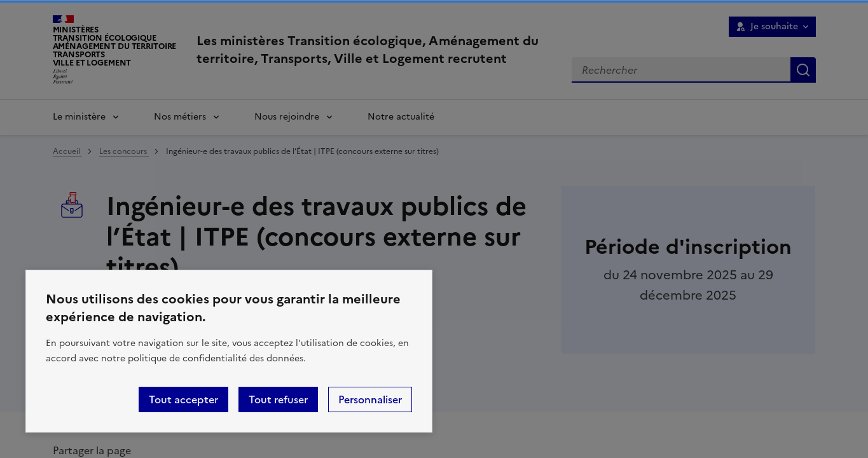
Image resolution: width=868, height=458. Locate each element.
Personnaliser (370, 399)
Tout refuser (278, 399)
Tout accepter (183, 399)
